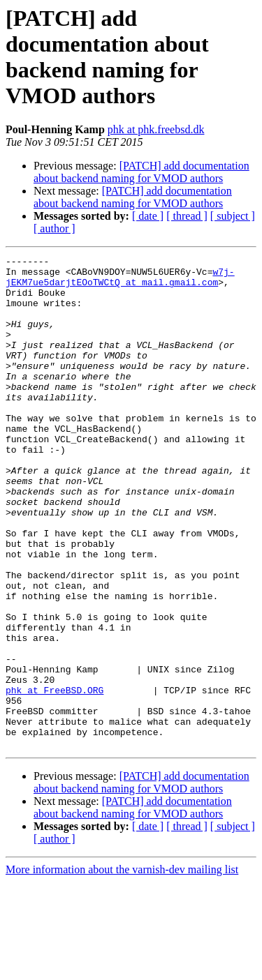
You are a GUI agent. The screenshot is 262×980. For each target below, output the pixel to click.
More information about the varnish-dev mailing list (122, 968)
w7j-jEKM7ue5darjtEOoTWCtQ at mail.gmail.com (120, 282)
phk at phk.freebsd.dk (156, 129)
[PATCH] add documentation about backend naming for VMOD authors (141, 172)
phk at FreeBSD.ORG (54, 778)
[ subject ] (233, 216)
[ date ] (148, 216)
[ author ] (54, 228)
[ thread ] (187, 216)
